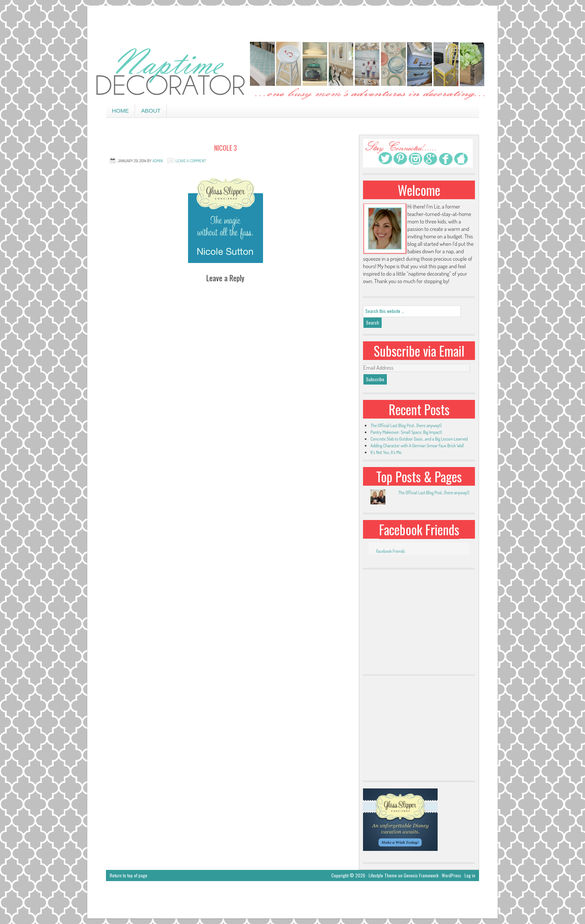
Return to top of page (129, 875)
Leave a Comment (191, 161)
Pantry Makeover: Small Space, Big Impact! (406, 432)
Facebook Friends (419, 529)
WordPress (451, 875)
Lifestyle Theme (383, 875)
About (151, 111)
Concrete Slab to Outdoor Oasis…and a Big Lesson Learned (419, 439)
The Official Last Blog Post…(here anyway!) (406, 425)
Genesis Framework (421, 875)
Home (120, 111)
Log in (470, 875)
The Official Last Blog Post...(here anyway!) (434, 493)
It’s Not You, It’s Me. (386, 452)
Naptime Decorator (292, 71)
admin (157, 161)
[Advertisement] (292, 22)
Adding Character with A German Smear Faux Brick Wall (417, 446)
